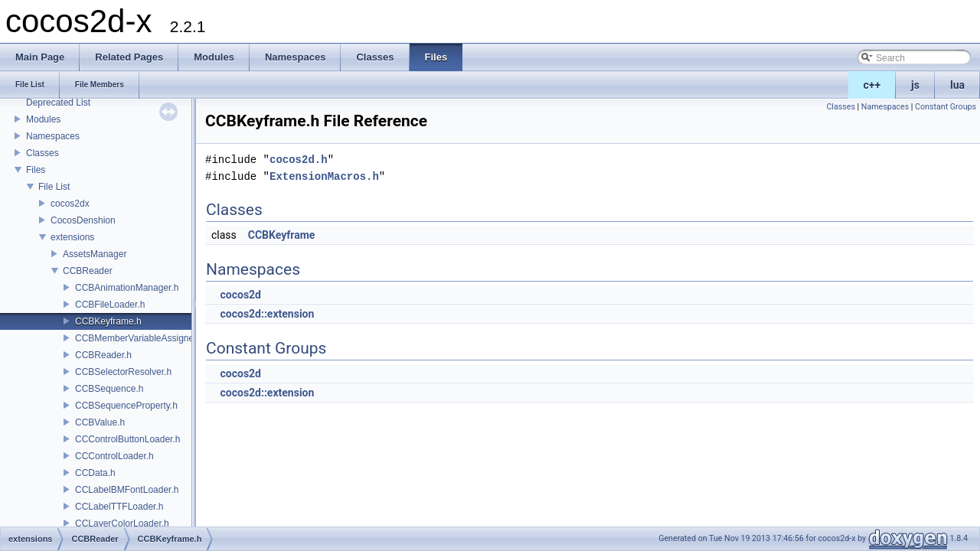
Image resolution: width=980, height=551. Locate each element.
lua (957, 85)
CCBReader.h (103, 355)
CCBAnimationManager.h (127, 288)
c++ (872, 85)
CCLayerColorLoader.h (122, 523)
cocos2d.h (299, 160)
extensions (72, 237)
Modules (43, 119)
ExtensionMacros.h (324, 176)
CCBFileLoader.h (110, 305)
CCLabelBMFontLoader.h (127, 490)
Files (36, 170)
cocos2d (240, 295)
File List (54, 187)
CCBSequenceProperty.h (126, 406)
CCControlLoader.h (114, 456)
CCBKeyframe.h (108, 321)
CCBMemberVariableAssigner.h (140, 338)
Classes (42, 153)
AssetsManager (95, 254)
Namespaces (53, 136)
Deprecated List (58, 103)
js (915, 85)
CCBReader (88, 271)
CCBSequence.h (109, 389)
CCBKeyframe (282, 235)
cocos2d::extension (267, 314)
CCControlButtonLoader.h (127, 439)
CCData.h (95, 473)
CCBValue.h (100, 422)
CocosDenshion (83, 220)
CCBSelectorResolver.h (123, 372)
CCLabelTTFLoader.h (119, 507)
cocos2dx (70, 204)
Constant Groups (946, 107)
